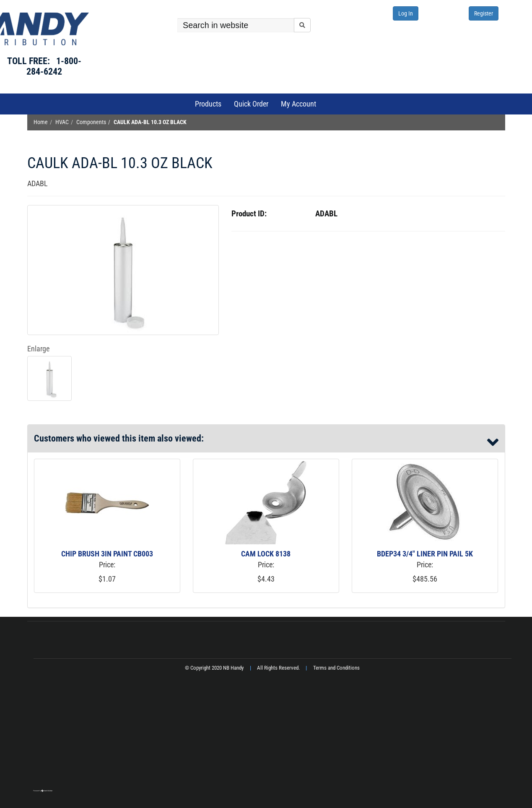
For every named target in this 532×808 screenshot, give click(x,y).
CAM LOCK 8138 (266, 554)
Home (41, 122)
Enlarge (38, 349)
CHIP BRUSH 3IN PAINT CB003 (107, 554)
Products (208, 104)
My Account (298, 104)
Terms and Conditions (336, 668)
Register (484, 13)
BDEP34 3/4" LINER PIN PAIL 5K (425, 554)
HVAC (62, 122)
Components (91, 122)
